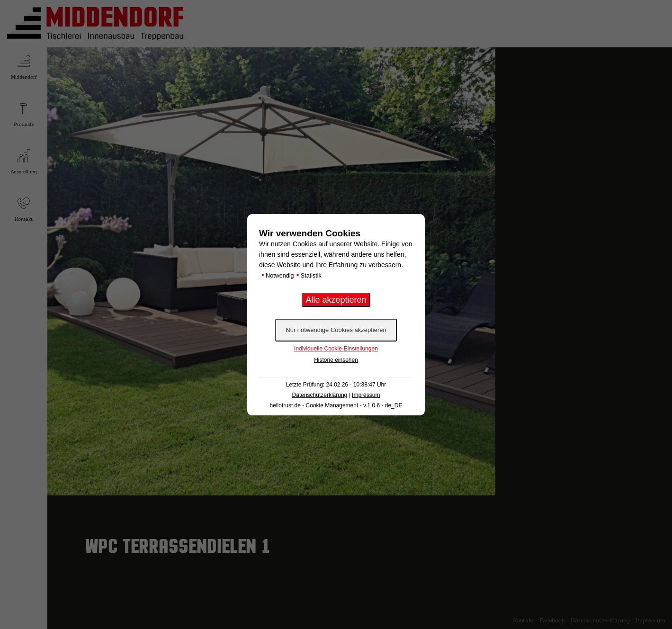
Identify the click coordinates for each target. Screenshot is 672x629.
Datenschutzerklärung (320, 395)
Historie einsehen (336, 360)
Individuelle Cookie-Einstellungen (336, 349)
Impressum (366, 395)
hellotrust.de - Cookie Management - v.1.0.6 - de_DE (336, 405)
